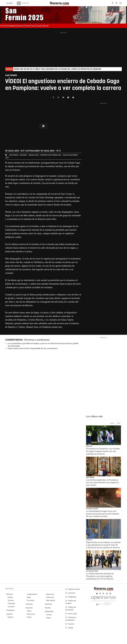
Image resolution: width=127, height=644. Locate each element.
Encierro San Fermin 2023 (51, 155)
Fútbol (29, 611)
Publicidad (72, 597)
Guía (39, 26)
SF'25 (3, 26)
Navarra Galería (92, 509)
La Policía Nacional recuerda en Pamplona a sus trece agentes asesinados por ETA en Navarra (100, 576)
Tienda (71, 628)
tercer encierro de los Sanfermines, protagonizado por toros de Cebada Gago (44, 163)
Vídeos (49, 618)
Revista (48, 608)
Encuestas (31, 600)
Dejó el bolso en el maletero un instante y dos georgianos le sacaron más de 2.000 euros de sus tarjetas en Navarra (103, 545)
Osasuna (29, 604)
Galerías (49, 615)
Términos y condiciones (37, 340)
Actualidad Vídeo (92, 571)
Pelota (29, 617)
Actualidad (11, 26)
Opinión (9, 614)
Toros (27, 26)
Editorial (10, 617)
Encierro (20, 26)
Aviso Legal (72, 614)
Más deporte (51, 600)
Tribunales (11, 604)
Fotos (33, 26)
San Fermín (90, 477)
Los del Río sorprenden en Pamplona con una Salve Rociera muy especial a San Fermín (103, 483)
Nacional (48, 604)
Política (10, 597)
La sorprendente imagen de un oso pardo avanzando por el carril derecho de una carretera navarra (103, 514)
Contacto (72, 593)
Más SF (46, 26)
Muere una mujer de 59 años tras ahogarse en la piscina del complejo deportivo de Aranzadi (57, 69)
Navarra (10, 594)
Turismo (71, 624)
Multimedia (49, 612)
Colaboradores (32, 594)
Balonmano (50, 594)
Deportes (29, 608)
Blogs (29, 597)
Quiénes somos (74, 589)
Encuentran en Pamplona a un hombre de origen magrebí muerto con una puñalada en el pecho (103, 451)
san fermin (14, 155)
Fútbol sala (50, 597)
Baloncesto (31, 614)
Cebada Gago (34, 155)
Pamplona (10, 610)
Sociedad (11, 607)
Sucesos (89, 446)
